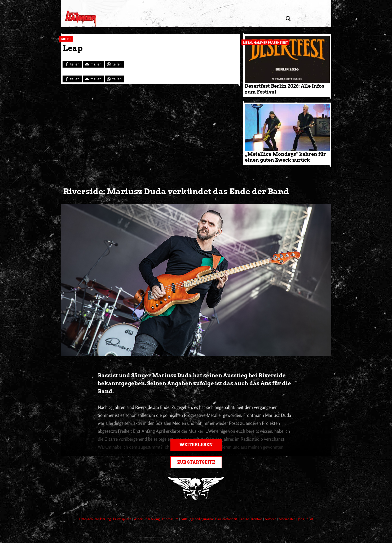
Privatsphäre (123, 519)
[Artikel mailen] (93, 64)
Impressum (171, 519)
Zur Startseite (196, 462)
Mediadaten (288, 519)
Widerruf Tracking (147, 519)
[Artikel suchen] (288, 19)
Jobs (301, 519)
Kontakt (257, 519)
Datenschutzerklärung (95, 519)
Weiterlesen (196, 445)
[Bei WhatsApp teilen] (114, 64)
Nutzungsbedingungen (197, 519)
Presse (245, 519)
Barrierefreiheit (226, 519)
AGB (310, 519)
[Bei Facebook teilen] (72, 64)
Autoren (271, 519)
